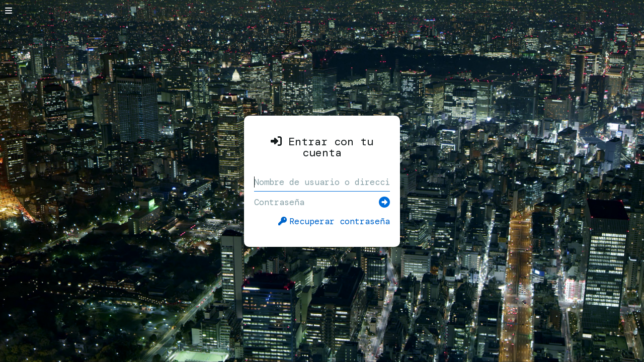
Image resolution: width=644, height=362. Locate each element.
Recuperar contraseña (334, 221)
